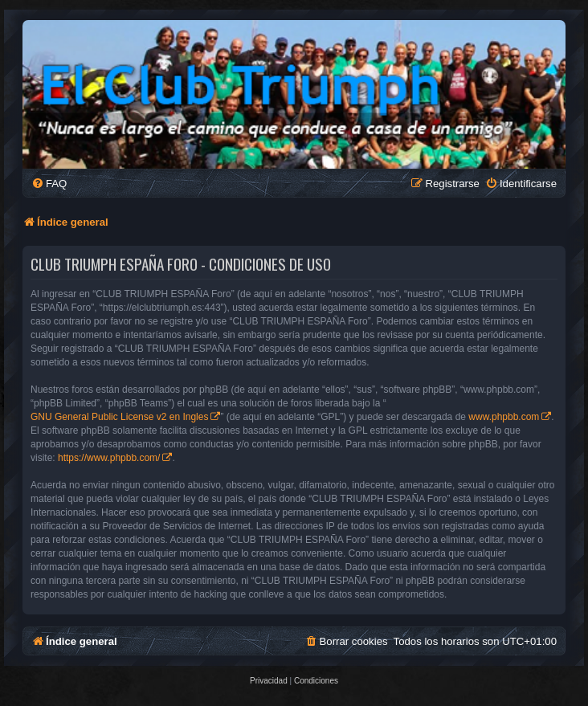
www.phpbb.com (504, 417)
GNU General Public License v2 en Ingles (119, 417)
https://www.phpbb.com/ (109, 458)
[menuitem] (49, 184)
